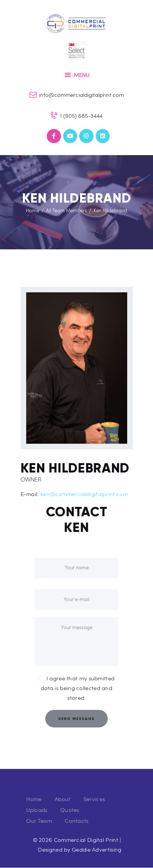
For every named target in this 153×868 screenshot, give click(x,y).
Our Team (39, 821)
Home (33, 210)
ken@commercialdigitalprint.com (84, 494)
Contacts (76, 821)
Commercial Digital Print (86, 840)
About (63, 799)
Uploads (37, 810)
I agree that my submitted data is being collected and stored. (78, 688)
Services (94, 799)
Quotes (70, 810)
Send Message (76, 719)
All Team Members (67, 210)
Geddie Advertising (97, 849)
